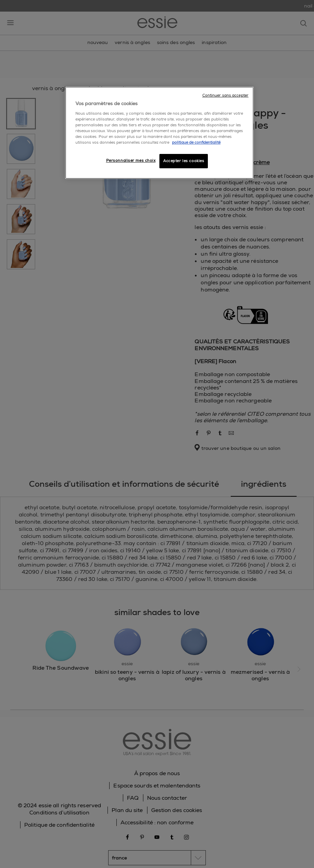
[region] (159, 133)
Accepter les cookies (184, 161)
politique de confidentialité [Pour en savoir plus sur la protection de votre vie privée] (196, 143)
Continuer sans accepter (225, 95)
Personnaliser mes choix (131, 161)
